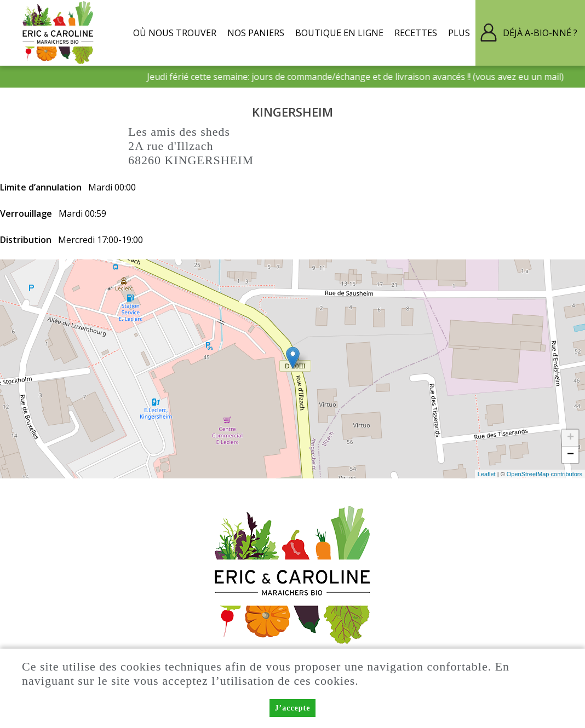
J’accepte (293, 708)
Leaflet (487, 474)
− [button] (570, 455)
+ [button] (570, 438)
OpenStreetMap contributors (544, 474)
